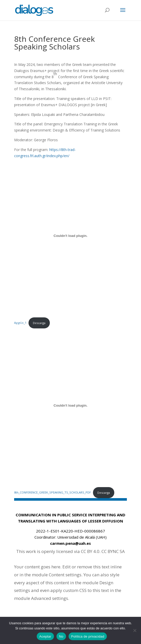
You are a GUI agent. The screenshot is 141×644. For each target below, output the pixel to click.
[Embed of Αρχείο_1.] (70, 236)
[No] (135, 630)
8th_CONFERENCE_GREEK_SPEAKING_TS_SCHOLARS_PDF (53, 493)
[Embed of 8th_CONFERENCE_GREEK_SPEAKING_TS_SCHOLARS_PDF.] (70, 405)
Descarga (39, 323)
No (61, 636)
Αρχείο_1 (20, 323)
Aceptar (45, 636)
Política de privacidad (88, 636)
